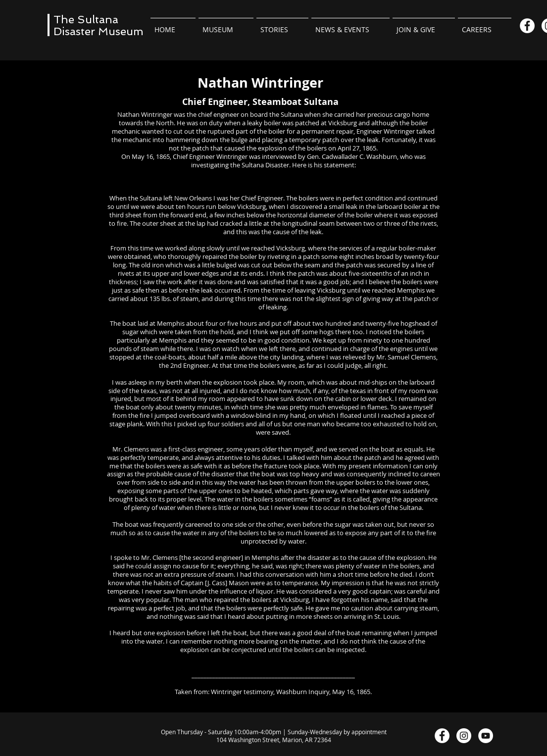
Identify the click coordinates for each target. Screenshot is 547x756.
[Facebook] (527, 26)
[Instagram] (464, 736)
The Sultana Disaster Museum (99, 25)
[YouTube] (486, 736)
